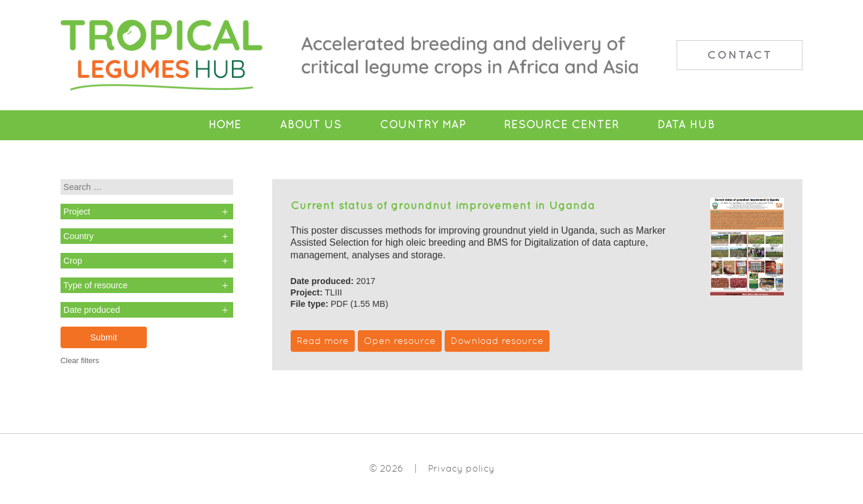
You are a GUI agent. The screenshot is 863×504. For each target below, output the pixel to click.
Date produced (92, 310)
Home (225, 125)
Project (77, 212)
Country (79, 236)
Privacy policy (461, 468)
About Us (311, 125)
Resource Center (562, 125)
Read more (323, 341)
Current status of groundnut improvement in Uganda (443, 205)
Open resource (400, 341)
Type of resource (96, 285)
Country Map (423, 125)
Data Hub (686, 125)
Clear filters (80, 360)
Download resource (497, 341)
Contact (740, 55)
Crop (73, 261)
